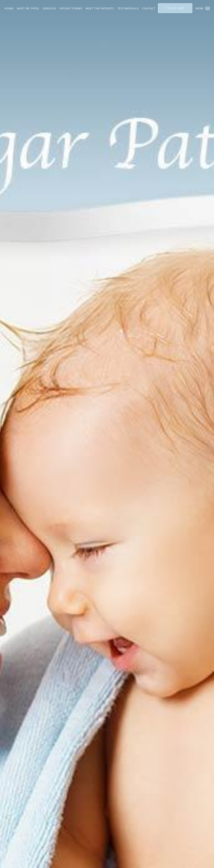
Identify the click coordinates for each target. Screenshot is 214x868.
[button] (208, 8)
